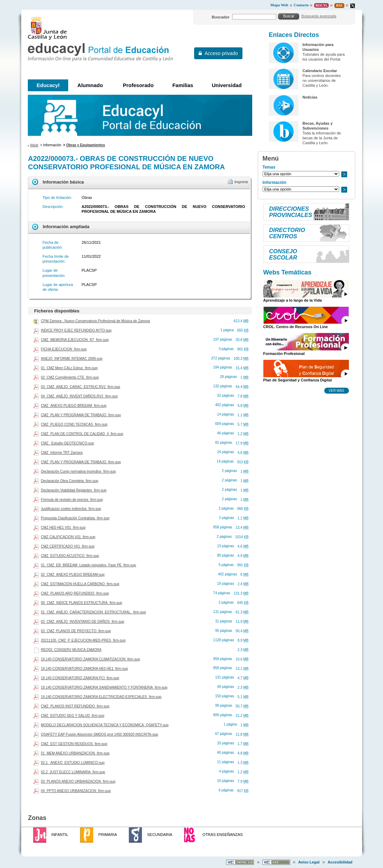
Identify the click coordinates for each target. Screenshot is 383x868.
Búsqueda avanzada (319, 16)
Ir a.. (344, 174)
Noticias (310, 97)
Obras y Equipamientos (86, 145)
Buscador (221, 17)
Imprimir (241, 182)
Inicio (34, 145)
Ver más (337, 390)
